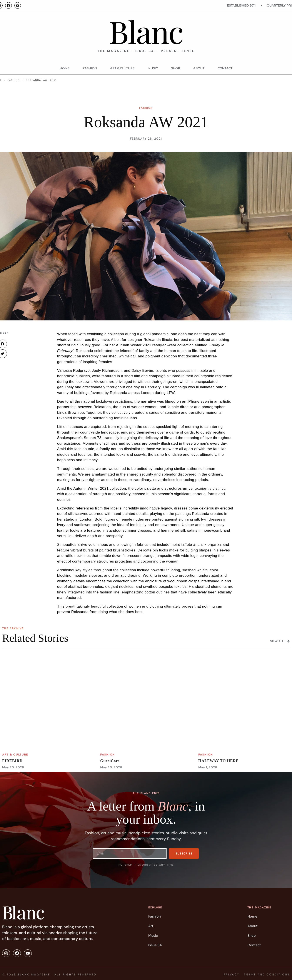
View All (277, 641)
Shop (176, 68)
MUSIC (153, 68)
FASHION (90, 68)
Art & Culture (122, 68)
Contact (225, 68)
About (199, 68)
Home (65, 68)
